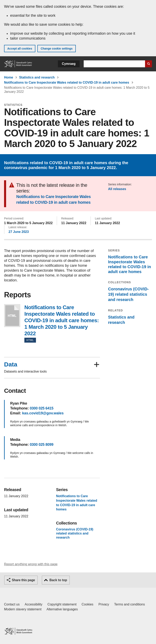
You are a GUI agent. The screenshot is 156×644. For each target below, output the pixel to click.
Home (9, 77)
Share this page (23, 580)
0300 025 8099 (41, 445)
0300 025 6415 (41, 408)
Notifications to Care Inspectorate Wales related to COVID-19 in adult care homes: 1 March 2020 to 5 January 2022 (12, 316)
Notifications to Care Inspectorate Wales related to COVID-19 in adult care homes (67, 82)
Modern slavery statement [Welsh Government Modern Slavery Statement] (23, 609)
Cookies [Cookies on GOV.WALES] (88, 604)
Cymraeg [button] (69, 64)
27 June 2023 (19, 232)
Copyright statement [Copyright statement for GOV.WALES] (62, 604)
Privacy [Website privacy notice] (104, 604)
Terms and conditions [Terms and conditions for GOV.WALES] (129, 604)
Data (11, 364)
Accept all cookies (20, 49)
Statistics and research (37, 77)
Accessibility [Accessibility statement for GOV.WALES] (33, 604)
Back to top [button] (58, 580)
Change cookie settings (57, 49)
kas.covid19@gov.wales (43, 413)
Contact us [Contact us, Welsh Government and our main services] (12, 604)
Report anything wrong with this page (31, 564)
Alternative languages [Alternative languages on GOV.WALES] (62, 609)
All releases (117, 189)
